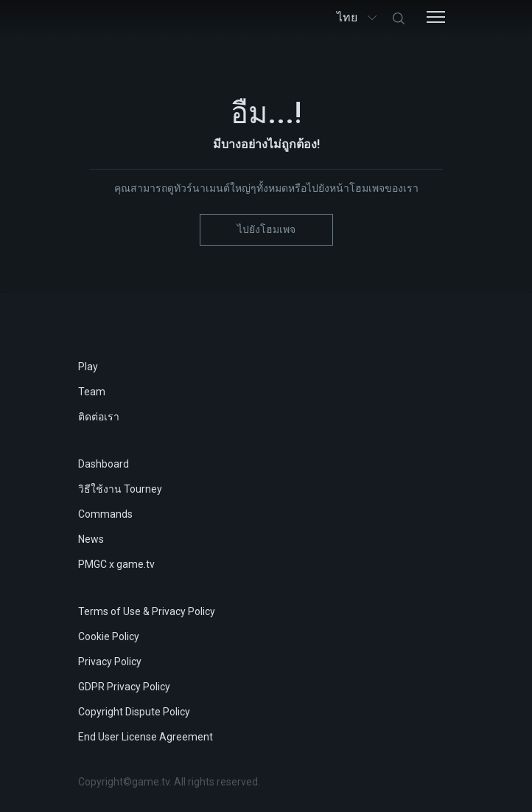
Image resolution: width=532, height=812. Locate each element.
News (91, 539)
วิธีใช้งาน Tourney (120, 489)
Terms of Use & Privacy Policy (147, 611)
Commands (105, 514)
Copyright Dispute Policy (134, 712)
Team (92, 392)
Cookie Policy (109, 636)
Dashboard (104, 464)
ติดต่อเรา (99, 417)
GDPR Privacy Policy (124, 687)
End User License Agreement (146, 737)
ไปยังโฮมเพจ (266, 229)
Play (88, 367)
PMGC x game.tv (116, 564)
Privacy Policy (110, 662)
